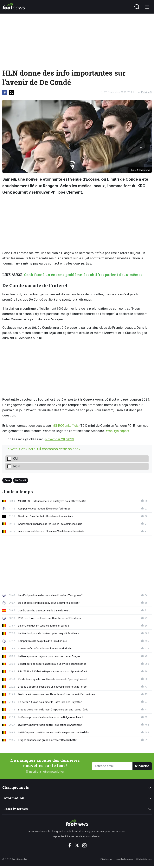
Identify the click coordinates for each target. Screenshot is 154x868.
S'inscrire (142, 766)
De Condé (21, 480)
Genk (7, 480)
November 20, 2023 (60, 439)
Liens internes (15, 809)
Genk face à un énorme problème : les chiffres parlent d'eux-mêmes (83, 275)
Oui (16, 459)
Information (13, 798)
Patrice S (146, 92)
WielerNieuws (144, 859)
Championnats (16, 787)
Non (16, 466)
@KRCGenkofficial (66, 426)
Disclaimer (106, 859)
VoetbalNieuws (124, 859)
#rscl (109, 431)
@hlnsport (122, 431)
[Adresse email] (112, 766)
